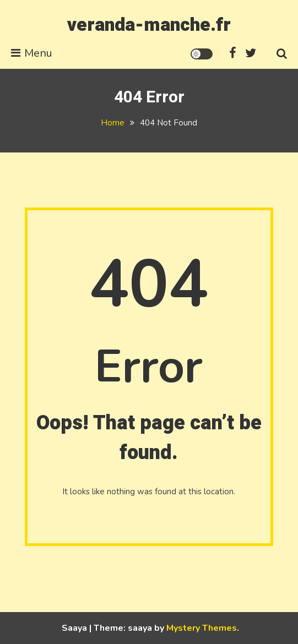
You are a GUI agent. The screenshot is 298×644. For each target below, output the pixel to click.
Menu (32, 53)
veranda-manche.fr (149, 25)
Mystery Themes (202, 628)
